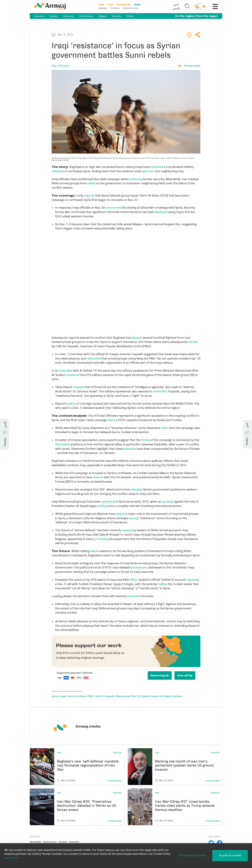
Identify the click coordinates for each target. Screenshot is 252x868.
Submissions (50, 842)
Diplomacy (68, 16)
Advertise (74, 842)
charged (78, 387)
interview (65, 371)
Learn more (11, 858)
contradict (160, 391)
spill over (148, 171)
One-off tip (185, 675)
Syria (55, 696)
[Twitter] (211, 843)
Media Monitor (131, 8)
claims (71, 404)
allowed (137, 338)
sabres (95, 551)
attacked (137, 489)
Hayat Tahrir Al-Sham (73, 696)
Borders (177, 696)
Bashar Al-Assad (161, 696)
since (111, 420)
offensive (58, 171)
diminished (62, 444)
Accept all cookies (230, 855)
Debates (103, 8)
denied (193, 342)
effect (134, 580)
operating (108, 501)
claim (165, 428)
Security (117, 16)
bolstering (135, 179)
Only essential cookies (192, 855)
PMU (90, 696)
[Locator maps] (126, 282)
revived (127, 530)
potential (133, 596)
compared (72, 375)
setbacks (130, 449)
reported (193, 580)
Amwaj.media (192, 66)
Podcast (115, 8)
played (120, 514)
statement (140, 567)
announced (113, 208)
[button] (176, 6)
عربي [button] (176, 4)
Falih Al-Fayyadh (105, 696)
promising (101, 539)
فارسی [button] (176, 8)
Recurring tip (160, 675)
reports (89, 195)
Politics (130, 16)
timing (146, 440)
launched (157, 167)
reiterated (94, 358)
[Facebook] (220, 843)
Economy (39, 16)
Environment (86, 16)
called (91, 183)
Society (54, 16)
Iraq (54, 66)
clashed (98, 477)
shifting (103, 506)
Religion (103, 16)
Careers (63, 842)
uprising (168, 501)
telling (163, 584)
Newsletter (36, 842)
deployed (161, 212)
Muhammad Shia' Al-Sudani (133, 696)
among (134, 518)
